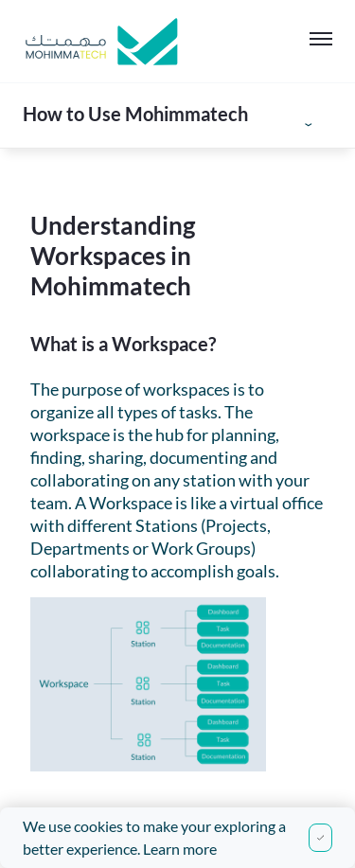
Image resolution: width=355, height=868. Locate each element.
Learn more (180, 849)
